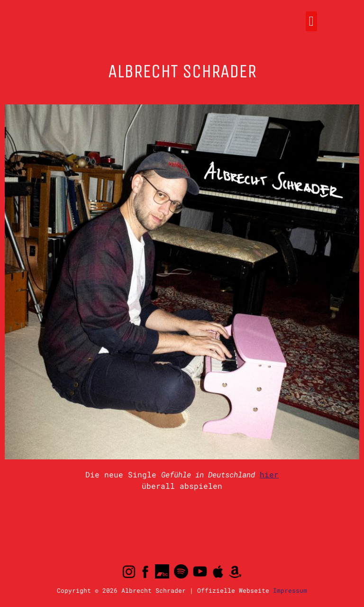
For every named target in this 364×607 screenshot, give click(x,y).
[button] (311, 21)
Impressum (290, 590)
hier (269, 474)
